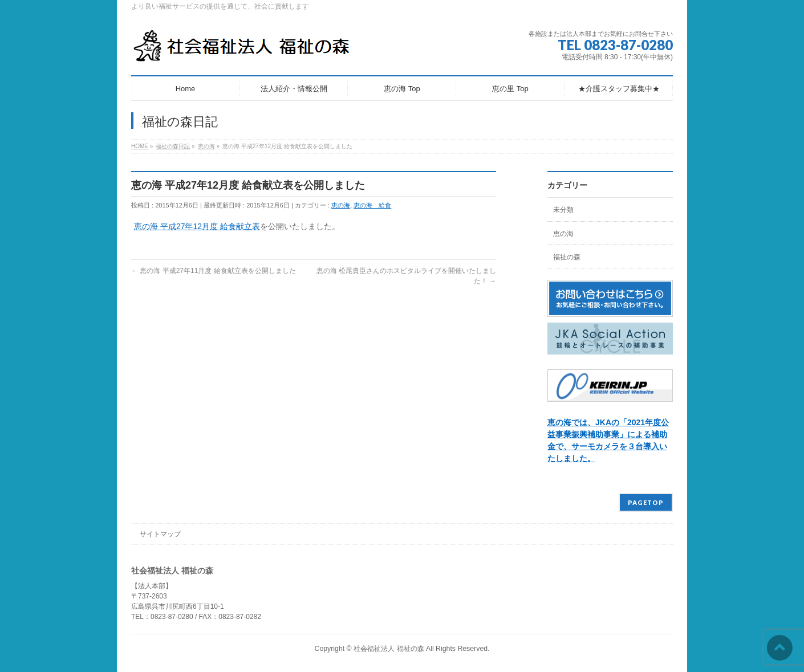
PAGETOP (646, 502)
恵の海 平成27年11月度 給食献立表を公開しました (214, 271)
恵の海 (341, 205)
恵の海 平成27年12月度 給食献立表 (197, 226)
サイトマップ (160, 534)
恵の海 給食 (372, 205)
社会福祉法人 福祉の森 (389, 649)
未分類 (563, 210)
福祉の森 (567, 257)
